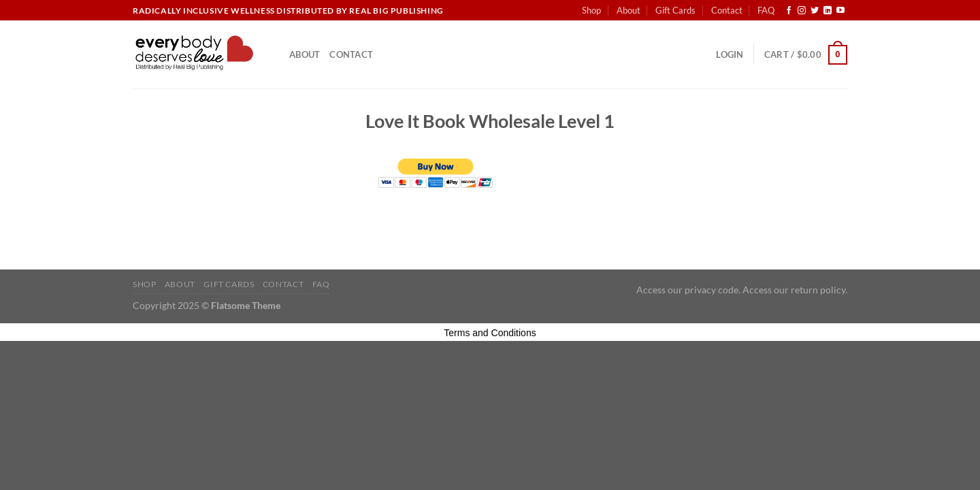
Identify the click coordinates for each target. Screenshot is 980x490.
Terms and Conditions (490, 333)
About (628, 10)
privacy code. (713, 290)
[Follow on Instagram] (802, 11)
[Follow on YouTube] (840, 11)
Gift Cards (675, 10)
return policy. (819, 290)
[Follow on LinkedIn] (828, 11)
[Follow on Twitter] (815, 11)
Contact (727, 10)
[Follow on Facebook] (789, 11)
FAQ (766, 10)
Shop (591, 10)
